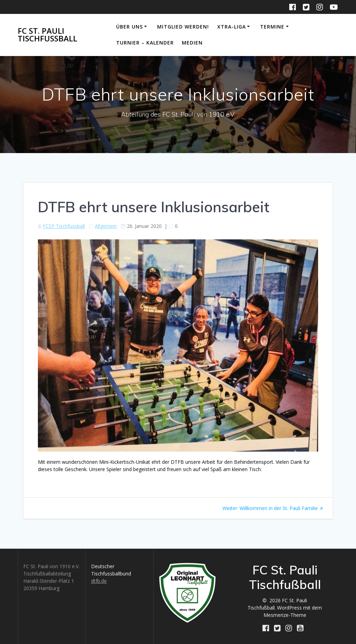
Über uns (130, 27)
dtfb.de (99, 581)
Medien (192, 43)
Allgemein (106, 226)
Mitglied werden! (183, 27)
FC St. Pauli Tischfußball (47, 35)
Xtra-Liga (232, 27)
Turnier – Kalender (145, 43)
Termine (272, 27)
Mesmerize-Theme (285, 615)
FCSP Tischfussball (64, 226)
